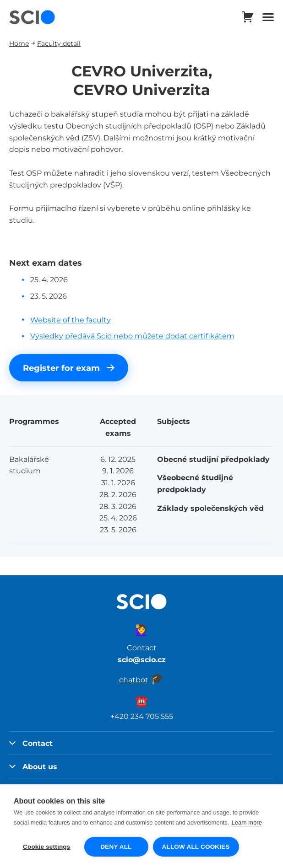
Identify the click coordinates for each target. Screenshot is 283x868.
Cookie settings (47, 847)
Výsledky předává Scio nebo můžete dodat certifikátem (132, 336)
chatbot (141, 680)
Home (19, 43)
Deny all (116, 847)
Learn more (246, 822)
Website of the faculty (71, 320)
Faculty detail (59, 43)
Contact (31, 743)
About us (33, 766)
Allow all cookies (196, 847)
